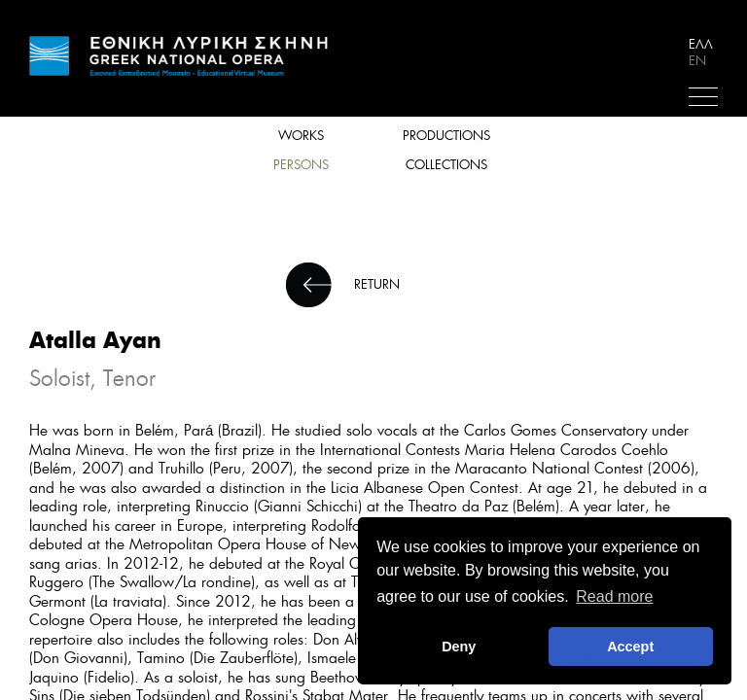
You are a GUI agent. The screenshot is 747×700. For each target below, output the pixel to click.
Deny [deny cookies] (459, 647)
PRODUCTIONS (446, 136)
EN (697, 61)
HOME (180, 56)
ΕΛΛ (701, 44)
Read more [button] (614, 596)
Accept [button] (630, 647)
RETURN (377, 284)
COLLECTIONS (446, 165)
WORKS (301, 136)
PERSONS (301, 165)
